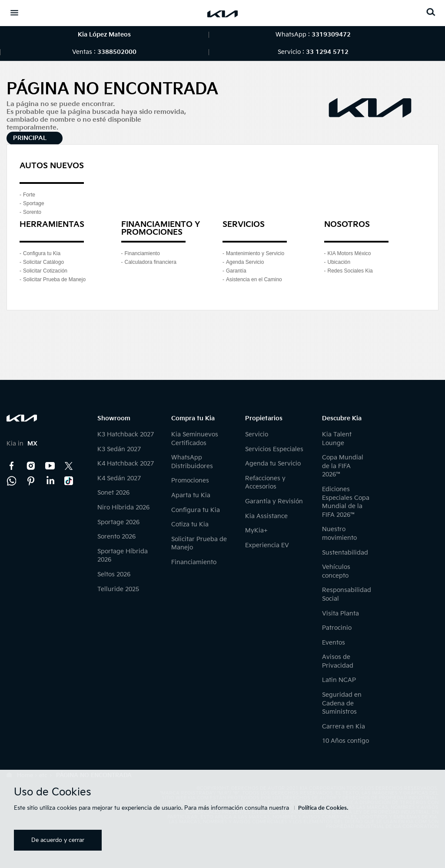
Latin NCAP (339, 680)
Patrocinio (337, 628)
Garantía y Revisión (274, 501)
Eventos (334, 643)
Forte (29, 195)
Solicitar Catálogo (43, 262)
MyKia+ (256, 530)
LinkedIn (50, 481)
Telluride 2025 (118, 589)
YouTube (50, 466)
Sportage (34, 203)
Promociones (190, 481)
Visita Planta (340, 614)
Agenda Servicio (245, 262)
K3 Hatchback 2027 (126, 434)
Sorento (32, 212)
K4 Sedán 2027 (119, 478)
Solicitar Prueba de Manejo (54, 279)
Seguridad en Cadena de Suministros (342, 703)
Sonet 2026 (113, 493)
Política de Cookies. (323, 808)
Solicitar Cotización (45, 271)
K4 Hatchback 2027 (126, 464)
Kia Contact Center (12, 481)
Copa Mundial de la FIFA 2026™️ (343, 466)
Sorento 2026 (116, 537)
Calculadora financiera (151, 262)
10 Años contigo (345, 741)
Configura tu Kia (42, 253)
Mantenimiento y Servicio (255, 253)
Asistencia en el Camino (254, 279)
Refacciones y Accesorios (265, 483)
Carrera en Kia (344, 727)
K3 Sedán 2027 (119, 449)
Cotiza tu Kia (190, 524)
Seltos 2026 (114, 574)
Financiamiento (142, 253)
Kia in (22, 444)
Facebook (12, 466)
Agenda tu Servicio (273, 464)
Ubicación (339, 262)
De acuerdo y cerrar (58, 840)
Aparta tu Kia (191, 495)
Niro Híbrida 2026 (123, 507)
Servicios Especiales (274, 449)
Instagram (31, 466)
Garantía (236, 271)
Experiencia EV (267, 545)
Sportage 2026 (118, 522)
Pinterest (31, 481)
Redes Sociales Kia (350, 271)
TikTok (69, 481)
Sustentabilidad (345, 553)
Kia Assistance (266, 516)
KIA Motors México (349, 253)
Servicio (257, 434)
